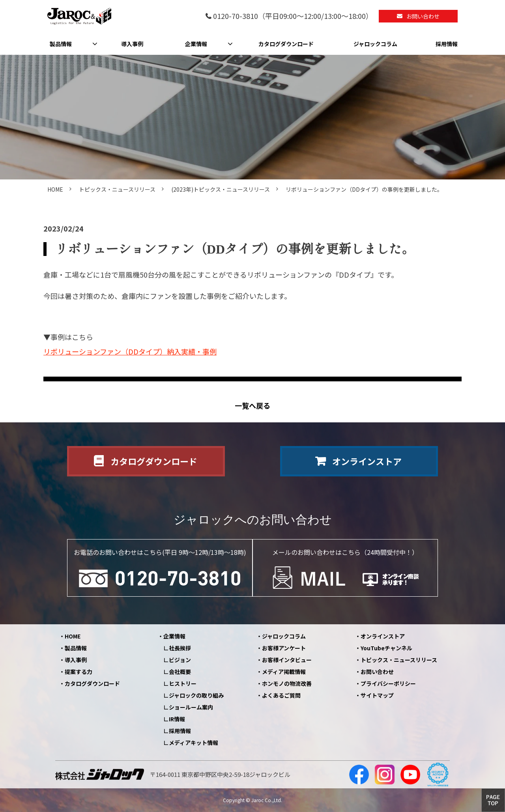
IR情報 (177, 719)
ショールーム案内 (191, 707)
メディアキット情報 (194, 743)
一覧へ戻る (252, 406)
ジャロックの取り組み (196, 695)
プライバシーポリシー (388, 683)
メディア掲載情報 (284, 672)
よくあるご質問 (281, 695)
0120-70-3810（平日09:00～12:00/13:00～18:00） (293, 16)
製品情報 (61, 44)
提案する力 (79, 672)
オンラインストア (367, 461)
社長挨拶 (180, 648)
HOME (55, 189)
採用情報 (447, 44)
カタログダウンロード (286, 44)
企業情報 (196, 44)
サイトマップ (377, 695)
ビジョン (180, 660)
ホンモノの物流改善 (287, 683)
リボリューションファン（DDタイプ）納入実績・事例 (130, 351)
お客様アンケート (284, 648)
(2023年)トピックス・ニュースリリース (221, 189)
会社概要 (180, 672)
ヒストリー (183, 683)
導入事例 (132, 44)
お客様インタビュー (287, 660)
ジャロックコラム (375, 44)
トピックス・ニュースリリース (117, 189)
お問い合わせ (423, 16)
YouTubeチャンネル (386, 648)
